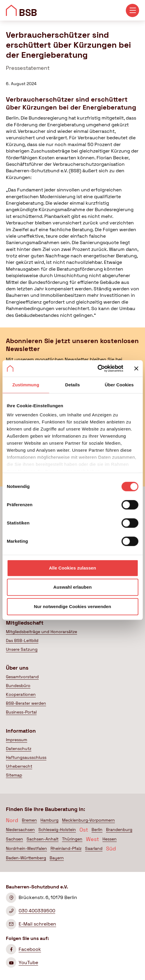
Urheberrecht (19, 766)
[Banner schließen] (136, 368)
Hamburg (49, 820)
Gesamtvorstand (22, 677)
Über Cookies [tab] (119, 385)
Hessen (110, 839)
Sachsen (14, 839)
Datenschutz (19, 749)
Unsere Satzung (22, 649)
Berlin (97, 830)
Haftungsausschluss (26, 757)
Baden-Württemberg (26, 858)
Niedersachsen (20, 830)
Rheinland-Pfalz (66, 848)
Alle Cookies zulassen (73, 568)
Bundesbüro (18, 686)
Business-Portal (21, 712)
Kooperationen (21, 694)
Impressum (17, 740)
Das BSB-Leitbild (22, 640)
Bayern (57, 858)
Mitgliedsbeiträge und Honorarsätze (41, 632)
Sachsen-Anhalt (43, 839)
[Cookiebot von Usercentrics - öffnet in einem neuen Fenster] (97, 368)
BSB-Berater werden (26, 703)
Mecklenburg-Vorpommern (88, 820)
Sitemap (14, 775)
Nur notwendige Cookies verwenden (73, 606)
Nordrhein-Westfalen (26, 848)
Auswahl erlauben (73, 587)
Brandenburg (119, 830)
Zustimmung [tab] (26, 385)
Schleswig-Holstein (57, 830)
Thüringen (72, 839)
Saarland (94, 848)
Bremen (29, 820)
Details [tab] (73, 385)
